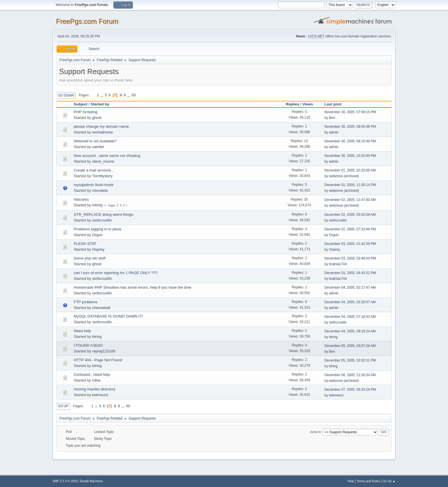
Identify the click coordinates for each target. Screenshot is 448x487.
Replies (292, 104)
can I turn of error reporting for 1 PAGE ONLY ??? (116, 273)
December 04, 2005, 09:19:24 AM (350, 331)
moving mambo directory (95, 389)
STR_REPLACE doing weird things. (104, 214)
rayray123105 (104, 351)
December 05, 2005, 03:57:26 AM (350, 346)
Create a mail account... (94, 170)
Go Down (66, 95)
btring (97, 337)
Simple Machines (91, 481)
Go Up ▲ (389, 481)
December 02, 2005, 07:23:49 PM (350, 229)
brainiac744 (338, 264)
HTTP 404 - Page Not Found (98, 360)
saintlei (98, 147)
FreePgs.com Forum (87, 21)
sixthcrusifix (102, 220)
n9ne (96, 380)
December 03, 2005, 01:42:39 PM (350, 244)
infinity (97, 205)
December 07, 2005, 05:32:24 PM (350, 390)
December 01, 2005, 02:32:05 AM (350, 170)
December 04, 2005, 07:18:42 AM (350, 317)
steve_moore (103, 161)
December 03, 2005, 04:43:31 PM (350, 273)
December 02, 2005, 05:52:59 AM (350, 215)
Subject (81, 104)
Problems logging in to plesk (98, 229)
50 (134, 95)
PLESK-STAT (85, 244)
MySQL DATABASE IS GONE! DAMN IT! (108, 316)
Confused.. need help (92, 375)
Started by (100, 104)
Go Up (63, 406)
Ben (332, 118)
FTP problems (86, 302)
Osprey (98, 249)
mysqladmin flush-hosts (94, 185)
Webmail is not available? (95, 141)
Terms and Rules (368, 481)
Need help (82, 331)
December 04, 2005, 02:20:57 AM (350, 302)
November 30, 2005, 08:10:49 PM (350, 141)
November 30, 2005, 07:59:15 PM (350, 112)
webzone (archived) (344, 176)
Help (351, 481)
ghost (97, 118)
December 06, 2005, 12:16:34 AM (350, 375)
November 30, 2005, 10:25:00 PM (350, 156)
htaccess (81, 199)
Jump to (315, 432)
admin (334, 132)
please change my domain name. (102, 126)
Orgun (97, 235)
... (102, 95)
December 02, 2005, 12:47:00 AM (350, 200)
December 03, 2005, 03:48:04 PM (350, 258)
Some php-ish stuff (90, 258)
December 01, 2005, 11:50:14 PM (350, 185)
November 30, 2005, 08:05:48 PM (350, 127)
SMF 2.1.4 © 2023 (65, 481)
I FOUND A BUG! (88, 345)
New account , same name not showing (107, 156)
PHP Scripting (86, 112)
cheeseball (101, 308)
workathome (102, 132)
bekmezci (100, 395)
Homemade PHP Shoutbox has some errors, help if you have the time (133, 287)
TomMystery (102, 176)
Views (308, 104)
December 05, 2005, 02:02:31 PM (350, 360)
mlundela (100, 190)
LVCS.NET (316, 36)
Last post (336, 104)
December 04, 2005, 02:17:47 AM (350, 288)
